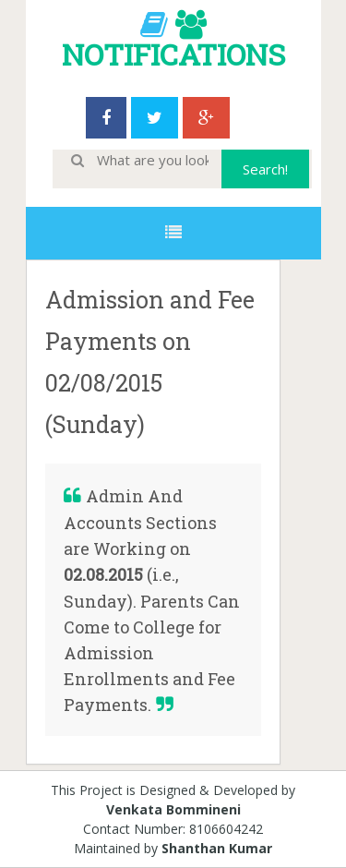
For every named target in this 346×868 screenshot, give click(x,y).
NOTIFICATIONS (173, 54)
